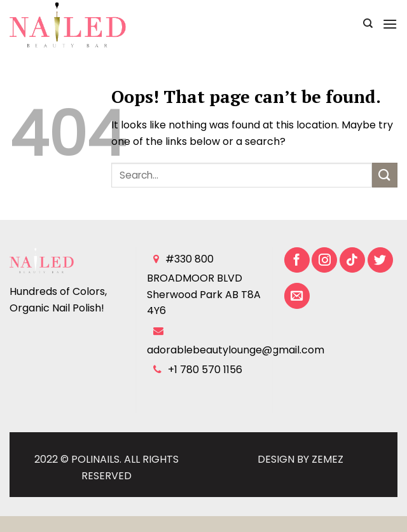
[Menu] (390, 24)
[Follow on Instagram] (324, 260)
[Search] (368, 24)
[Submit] (385, 175)
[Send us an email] (297, 296)
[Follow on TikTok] (352, 260)
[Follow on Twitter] (380, 260)
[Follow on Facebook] (297, 260)
